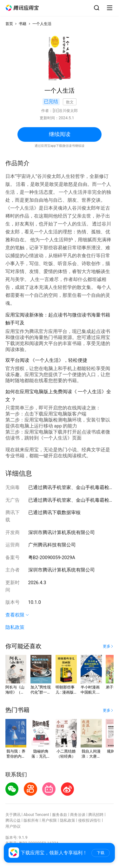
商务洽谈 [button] (78, 815)
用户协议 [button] (13, 826)
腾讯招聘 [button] (96, 815)
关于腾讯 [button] (13, 815)
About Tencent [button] (36, 815)
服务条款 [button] (60, 815)
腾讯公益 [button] (13, 820)
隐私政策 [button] (15, 627)
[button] (22, 8)
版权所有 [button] (31, 820)
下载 (101, 853)
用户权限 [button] (49, 820)
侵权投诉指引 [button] (89, 820)
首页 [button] (9, 24)
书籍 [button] (23, 24)
